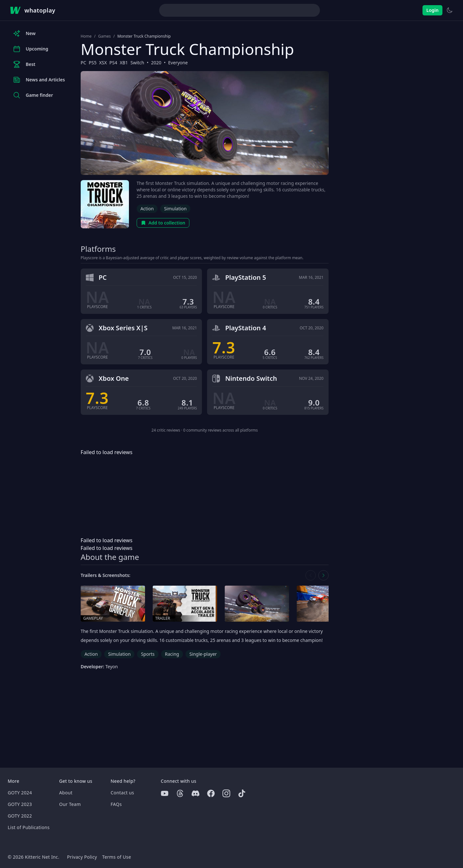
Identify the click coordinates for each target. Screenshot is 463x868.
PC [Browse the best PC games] (83, 63)
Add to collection (163, 223)
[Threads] (180, 793)
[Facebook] (211, 793)
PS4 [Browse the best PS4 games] (113, 63)
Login (432, 10)
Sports (148, 654)
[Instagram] (226, 793)
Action (147, 209)
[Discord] (195, 793)
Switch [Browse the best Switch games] (137, 63)
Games (104, 36)
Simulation (175, 209)
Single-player (203, 654)
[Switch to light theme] (449, 10)
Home (86, 36)
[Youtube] (165, 793)
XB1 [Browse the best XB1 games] (124, 63)
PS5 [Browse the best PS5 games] (93, 63)
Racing (172, 654)
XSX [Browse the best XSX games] (103, 63)
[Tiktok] (242, 793)
